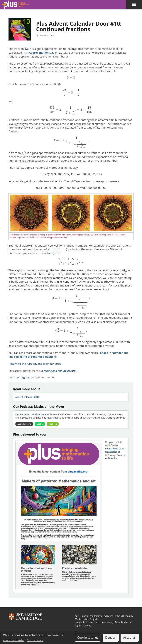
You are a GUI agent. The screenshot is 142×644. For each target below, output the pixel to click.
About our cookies (14, 640)
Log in (12, 377)
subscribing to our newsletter (115, 450)
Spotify (40, 424)
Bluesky (113, 458)
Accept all (130, 638)
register (26, 377)
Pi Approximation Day (40, 53)
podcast (35, 414)
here (50, 253)
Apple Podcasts (24, 424)
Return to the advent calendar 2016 (35, 364)
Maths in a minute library (60, 371)
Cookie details (35, 640)
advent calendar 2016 (27, 397)
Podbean (53, 424)
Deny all (111, 638)
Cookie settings (88, 638)
